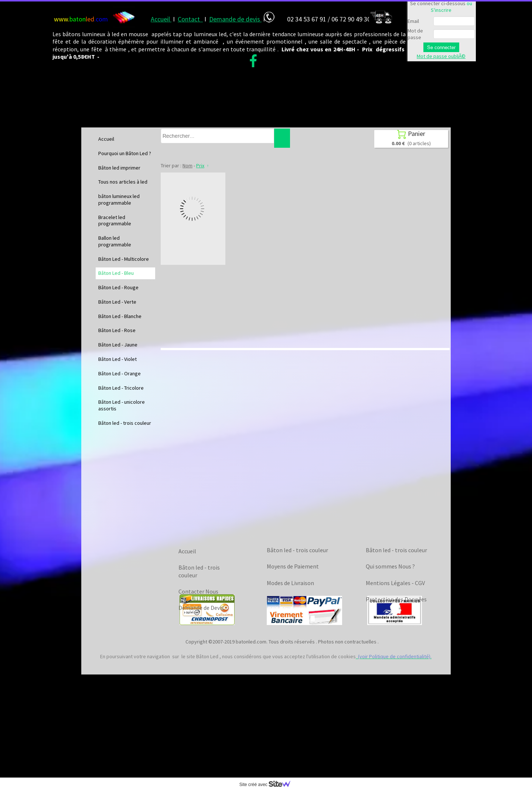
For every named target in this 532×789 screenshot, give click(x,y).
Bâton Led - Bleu (116, 273)
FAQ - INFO (280, 599)
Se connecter (441, 47)
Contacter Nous (198, 591)
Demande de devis (235, 19)
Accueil (106, 139)
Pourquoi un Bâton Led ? (125, 153)
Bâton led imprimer (119, 168)
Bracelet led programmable (115, 221)
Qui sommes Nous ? (390, 566)
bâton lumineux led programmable (119, 199)
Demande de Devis (201, 608)
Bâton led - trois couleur (125, 423)
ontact (192, 19)
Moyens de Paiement (293, 566)
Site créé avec (268, 785)
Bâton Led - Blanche (120, 316)
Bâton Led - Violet (117, 359)
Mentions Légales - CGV (395, 583)
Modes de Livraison (290, 583)
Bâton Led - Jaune (118, 345)
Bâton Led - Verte (117, 302)
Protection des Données (396, 599)
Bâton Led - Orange (120, 373)
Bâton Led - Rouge (118, 287)
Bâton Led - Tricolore (121, 388)
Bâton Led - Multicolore (124, 259)
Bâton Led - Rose (117, 330)
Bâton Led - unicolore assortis (122, 405)
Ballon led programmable (115, 241)
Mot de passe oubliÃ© (441, 56)
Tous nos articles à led (123, 182)
